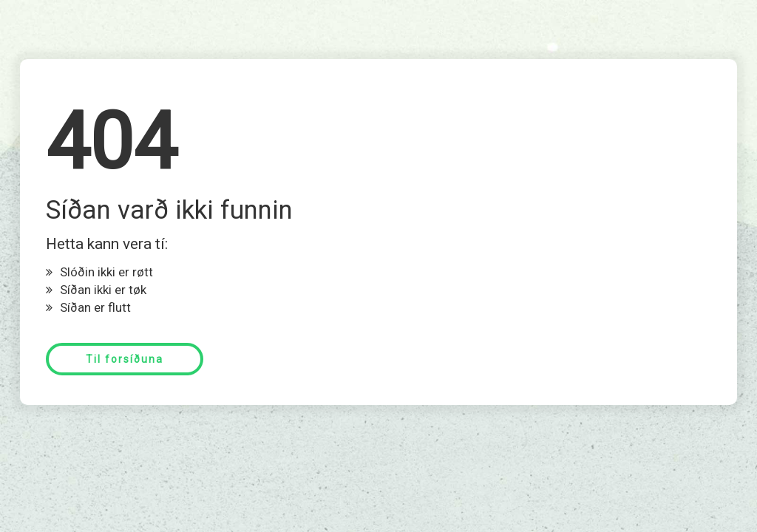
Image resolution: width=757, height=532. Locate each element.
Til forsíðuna (125, 359)
